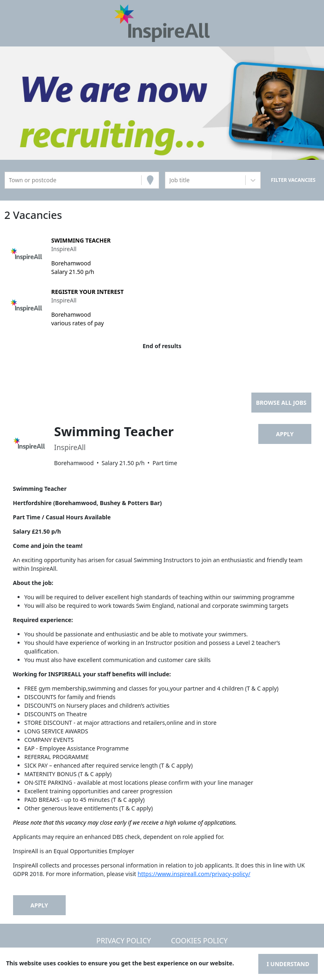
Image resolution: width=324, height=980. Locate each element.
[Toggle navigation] (18, 23)
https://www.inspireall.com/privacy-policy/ (194, 874)
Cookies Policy (199, 940)
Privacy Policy (124, 940)
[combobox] (10, 180)
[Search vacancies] (293, 180)
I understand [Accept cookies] (288, 964)
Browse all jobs (281, 403)
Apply (285, 434)
